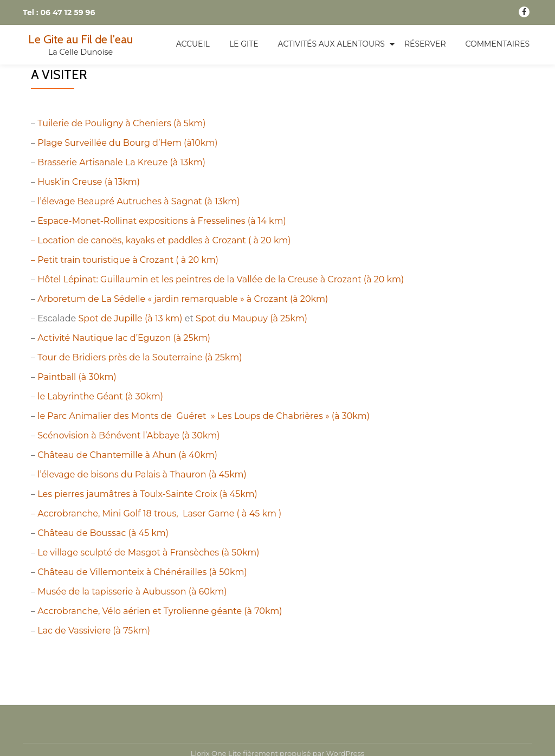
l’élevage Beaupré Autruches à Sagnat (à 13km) (138, 201)
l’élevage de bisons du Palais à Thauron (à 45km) (142, 474)
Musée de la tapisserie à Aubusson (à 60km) (132, 592)
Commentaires (498, 44)
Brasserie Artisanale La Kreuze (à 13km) (121, 162)
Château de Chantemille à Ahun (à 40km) (127, 455)
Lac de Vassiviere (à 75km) (94, 631)
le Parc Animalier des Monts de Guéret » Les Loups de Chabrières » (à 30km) (204, 416)
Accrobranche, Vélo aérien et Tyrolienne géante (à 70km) (160, 611)
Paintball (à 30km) (77, 377)
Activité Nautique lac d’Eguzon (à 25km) (124, 338)
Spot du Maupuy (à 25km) (251, 318)
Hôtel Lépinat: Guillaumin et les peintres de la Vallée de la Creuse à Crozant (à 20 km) (221, 279)
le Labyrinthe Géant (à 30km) (100, 396)
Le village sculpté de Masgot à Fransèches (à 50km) (148, 553)
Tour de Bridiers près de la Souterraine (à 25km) (140, 357)
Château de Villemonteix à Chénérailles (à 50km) (142, 572)
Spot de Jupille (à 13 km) (130, 318)
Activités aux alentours (331, 44)
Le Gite (244, 44)
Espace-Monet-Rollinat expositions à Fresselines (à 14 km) (162, 221)
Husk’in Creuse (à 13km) (89, 182)
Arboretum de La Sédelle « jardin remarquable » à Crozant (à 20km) (183, 299)
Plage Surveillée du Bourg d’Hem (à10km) (127, 143)
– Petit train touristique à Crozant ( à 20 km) (125, 260)
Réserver (425, 44)
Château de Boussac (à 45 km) (103, 533)
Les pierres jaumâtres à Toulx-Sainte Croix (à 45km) (147, 494)
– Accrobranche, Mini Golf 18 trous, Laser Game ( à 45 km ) (156, 513)
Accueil (193, 44)
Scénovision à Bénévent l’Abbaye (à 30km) (128, 435)
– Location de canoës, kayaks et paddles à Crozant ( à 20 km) (161, 240)
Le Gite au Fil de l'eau (80, 39)
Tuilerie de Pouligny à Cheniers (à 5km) (121, 123)
